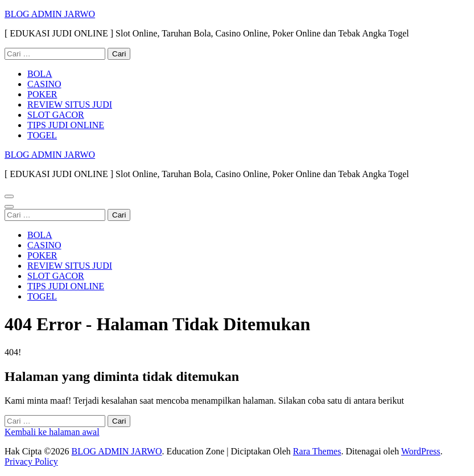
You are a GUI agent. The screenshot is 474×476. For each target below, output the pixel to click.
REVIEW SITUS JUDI (70, 104)
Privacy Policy (31, 461)
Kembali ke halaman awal (52, 432)
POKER (42, 94)
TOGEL (42, 135)
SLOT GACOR (56, 115)
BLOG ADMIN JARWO (50, 14)
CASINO (44, 84)
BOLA (40, 74)
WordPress (421, 451)
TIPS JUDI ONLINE (66, 125)
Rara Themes (317, 451)
